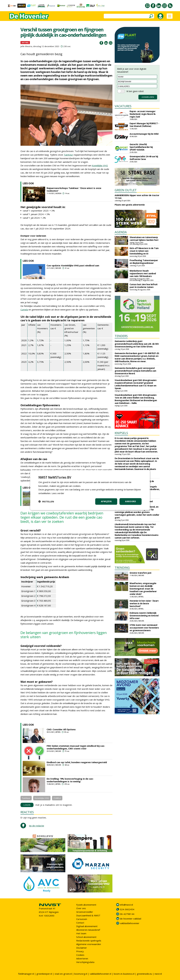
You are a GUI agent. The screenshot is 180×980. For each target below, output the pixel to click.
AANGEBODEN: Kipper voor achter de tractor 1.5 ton (137, 197)
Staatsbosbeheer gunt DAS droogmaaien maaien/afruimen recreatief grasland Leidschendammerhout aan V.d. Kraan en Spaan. (136, 384)
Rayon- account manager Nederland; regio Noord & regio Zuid (142, 114)
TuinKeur (68, 155)
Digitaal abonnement (87, 926)
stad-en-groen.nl (63, 974)
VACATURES (123, 106)
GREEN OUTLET (126, 190)
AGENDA (121, 232)
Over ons (81, 908)
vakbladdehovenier (130, 923)
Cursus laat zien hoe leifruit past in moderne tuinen (144, 286)
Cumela (24, 310)
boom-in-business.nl (124, 974)
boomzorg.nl (81, 974)
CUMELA (57, 798)
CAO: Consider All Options (61, 729)
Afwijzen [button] (106, 501)
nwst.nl (158, 974)
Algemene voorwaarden (89, 944)
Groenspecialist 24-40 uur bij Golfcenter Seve (144, 158)
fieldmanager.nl (26, 974)
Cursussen (82, 919)
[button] (46, 501)
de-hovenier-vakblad (131, 919)
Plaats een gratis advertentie (130, 205)
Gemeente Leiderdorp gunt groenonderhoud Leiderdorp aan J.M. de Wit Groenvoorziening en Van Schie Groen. (137, 344)
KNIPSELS (121, 433)
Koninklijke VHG (100, 165)
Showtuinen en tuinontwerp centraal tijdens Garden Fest (144, 239)
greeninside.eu (144, 974)
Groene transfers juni (140, 573)
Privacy (80, 951)
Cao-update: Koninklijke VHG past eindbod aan (73, 265)
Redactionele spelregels (89, 941)
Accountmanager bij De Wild (144, 134)
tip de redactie (37, 826)
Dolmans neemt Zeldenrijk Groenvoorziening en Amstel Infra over (144, 616)
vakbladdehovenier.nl (100, 974)
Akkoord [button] (131, 501)
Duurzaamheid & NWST (88, 915)
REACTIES (27, 812)
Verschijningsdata (85, 962)
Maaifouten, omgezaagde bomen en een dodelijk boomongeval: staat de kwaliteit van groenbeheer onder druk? (143, 589)
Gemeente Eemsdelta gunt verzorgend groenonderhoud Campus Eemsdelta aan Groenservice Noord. (135, 371)
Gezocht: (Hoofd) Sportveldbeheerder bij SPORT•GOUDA (141, 147)
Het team (81, 933)
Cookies (80, 955)
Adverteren (82, 958)
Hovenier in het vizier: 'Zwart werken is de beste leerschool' (144, 603)
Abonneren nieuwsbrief (88, 930)
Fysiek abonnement (86, 905)
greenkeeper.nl (44, 974)
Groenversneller (85, 912)
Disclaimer (82, 948)
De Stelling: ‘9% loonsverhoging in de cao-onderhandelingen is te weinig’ (70, 780)
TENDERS (121, 336)
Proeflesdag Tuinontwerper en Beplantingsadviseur (144, 262)
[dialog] (90, 490)
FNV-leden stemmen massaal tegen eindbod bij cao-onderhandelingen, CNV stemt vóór (76, 747)
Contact (80, 923)
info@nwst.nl (126, 905)
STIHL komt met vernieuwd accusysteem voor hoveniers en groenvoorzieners (144, 628)
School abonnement (86, 937)
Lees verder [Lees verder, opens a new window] (58, 493)
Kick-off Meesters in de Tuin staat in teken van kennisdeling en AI (144, 251)
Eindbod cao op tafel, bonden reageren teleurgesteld (77, 762)
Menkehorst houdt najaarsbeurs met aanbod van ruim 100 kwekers (143, 273)
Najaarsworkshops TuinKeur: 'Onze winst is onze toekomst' (74, 189)
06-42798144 (127, 914)
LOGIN (27, 805)
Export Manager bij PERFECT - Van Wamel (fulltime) (144, 125)
